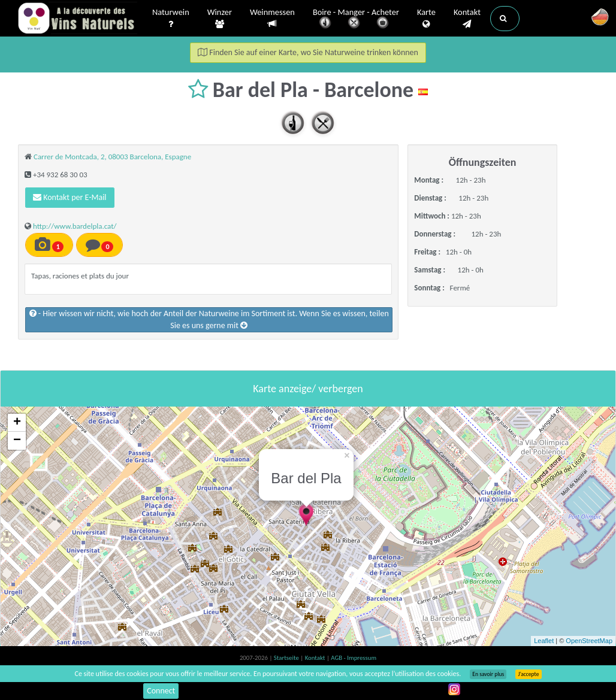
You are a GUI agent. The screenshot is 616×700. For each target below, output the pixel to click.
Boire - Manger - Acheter (356, 19)
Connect (161, 691)
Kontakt (467, 19)
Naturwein (171, 19)
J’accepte (528, 674)
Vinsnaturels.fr (77, 19)
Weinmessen (272, 18)
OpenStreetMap (589, 641)
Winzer (220, 19)
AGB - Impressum (354, 658)
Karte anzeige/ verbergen (308, 389)
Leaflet (544, 641)
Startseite (287, 658)
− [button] (17, 441)
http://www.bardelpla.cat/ (75, 226)
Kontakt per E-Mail (70, 197)
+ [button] (17, 423)
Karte (426, 19)
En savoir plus (488, 674)
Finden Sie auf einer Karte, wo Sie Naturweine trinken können (308, 52)
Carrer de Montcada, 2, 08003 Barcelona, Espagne (112, 157)
